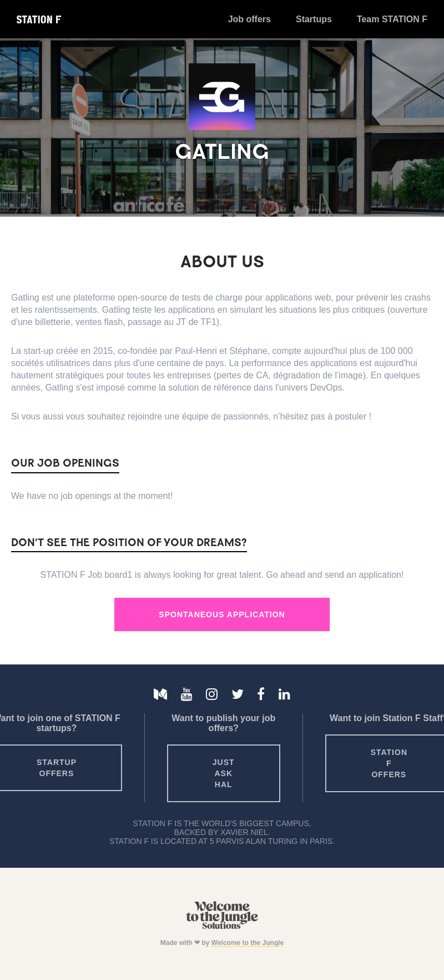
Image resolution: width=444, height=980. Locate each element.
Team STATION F (392, 19)
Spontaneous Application (222, 614)
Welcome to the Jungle (248, 943)
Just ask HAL (224, 773)
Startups (314, 19)
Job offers (249, 19)
